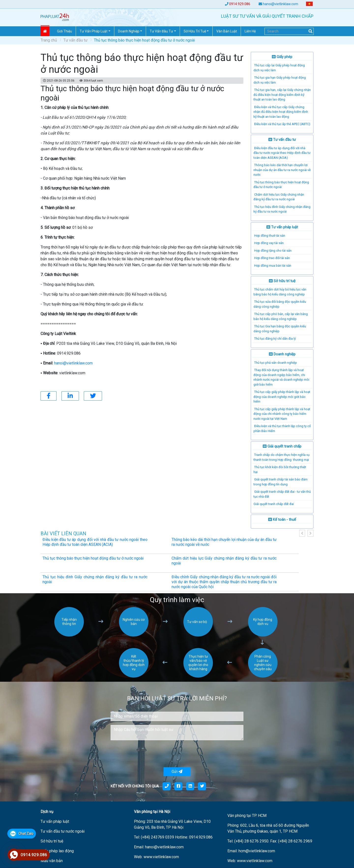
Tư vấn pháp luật (282, 227)
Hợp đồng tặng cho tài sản (273, 251)
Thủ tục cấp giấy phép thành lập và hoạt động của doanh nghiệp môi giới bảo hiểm (282, 397)
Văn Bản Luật (227, 31)
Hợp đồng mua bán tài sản (273, 266)
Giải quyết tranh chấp (282, 446)
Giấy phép (282, 57)
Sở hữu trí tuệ (282, 281)
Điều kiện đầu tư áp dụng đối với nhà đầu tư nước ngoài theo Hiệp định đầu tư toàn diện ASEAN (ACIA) (282, 153)
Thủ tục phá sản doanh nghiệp (276, 363)
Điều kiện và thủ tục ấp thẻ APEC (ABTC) (282, 124)
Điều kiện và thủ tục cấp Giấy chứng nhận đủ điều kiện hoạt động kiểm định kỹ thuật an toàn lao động (281, 112)
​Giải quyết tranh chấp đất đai (274, 504)
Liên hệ (250, 31)
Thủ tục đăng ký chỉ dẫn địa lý (275, 339)
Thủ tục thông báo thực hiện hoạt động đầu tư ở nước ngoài (93, 558)
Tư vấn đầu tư (75, 40)
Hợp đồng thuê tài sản (270, 236)
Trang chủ (49, 40)
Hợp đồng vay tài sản (269, 243)
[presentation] (148, 754)
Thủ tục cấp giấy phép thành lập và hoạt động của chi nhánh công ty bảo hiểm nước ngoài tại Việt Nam (282, 414)
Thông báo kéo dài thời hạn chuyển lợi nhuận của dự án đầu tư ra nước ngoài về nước (282, 170)
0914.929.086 (240, 4)
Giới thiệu (65, 31)
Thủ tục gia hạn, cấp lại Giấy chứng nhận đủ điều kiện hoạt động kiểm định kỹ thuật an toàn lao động (282, 95)
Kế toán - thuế (282, 520)
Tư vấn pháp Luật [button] (94, 31)
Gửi (177, 772)
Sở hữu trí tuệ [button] (195, 31)
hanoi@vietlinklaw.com (280, 4)
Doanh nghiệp (282, 354)
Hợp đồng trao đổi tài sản (272, 258)
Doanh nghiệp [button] (129, 31)
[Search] (289, 31)
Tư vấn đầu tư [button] (161, 31)
